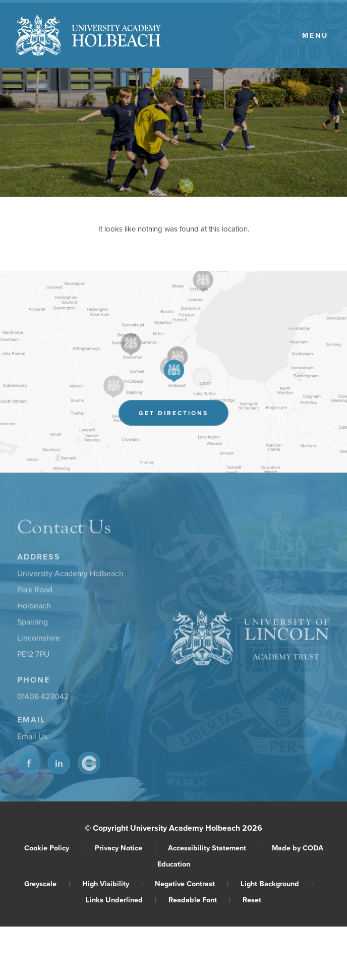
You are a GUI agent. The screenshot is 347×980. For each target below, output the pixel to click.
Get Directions (184, 415)
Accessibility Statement (214, 848)
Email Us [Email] (32, 738)
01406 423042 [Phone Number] (43, 698)
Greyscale (47, 883)
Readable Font (199, 900)
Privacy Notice (125, 848)
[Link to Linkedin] (59, 765)
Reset (252, 900)
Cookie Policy (53, 848)
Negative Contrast (192, 883)
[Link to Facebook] (28, 765)
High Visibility (112, 883)
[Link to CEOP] (89, 765)
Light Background (277, 883)
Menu (315, 35)
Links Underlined (121, 900)
